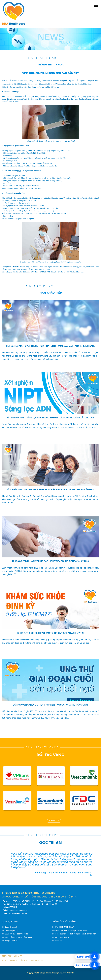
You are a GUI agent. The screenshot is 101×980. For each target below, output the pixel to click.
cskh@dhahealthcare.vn (17, 914)
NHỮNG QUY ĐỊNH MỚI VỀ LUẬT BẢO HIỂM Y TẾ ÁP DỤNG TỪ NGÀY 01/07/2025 (50, 561)
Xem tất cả (54, 821)
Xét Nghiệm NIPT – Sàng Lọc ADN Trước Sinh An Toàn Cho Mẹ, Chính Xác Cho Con (50, 418)
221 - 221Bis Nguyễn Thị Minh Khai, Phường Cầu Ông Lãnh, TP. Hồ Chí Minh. (39, 901)
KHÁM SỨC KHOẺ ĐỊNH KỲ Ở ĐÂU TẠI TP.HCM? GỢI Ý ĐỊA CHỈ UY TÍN (50, 633)
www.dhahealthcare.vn (19, 910)
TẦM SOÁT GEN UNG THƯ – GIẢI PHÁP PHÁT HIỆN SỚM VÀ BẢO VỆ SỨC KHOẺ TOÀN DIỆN (50, 490)
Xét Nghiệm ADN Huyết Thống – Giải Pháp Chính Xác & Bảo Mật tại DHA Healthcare (50, 346)
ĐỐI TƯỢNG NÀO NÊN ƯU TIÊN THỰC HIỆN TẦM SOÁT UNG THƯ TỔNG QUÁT (50, 705)
